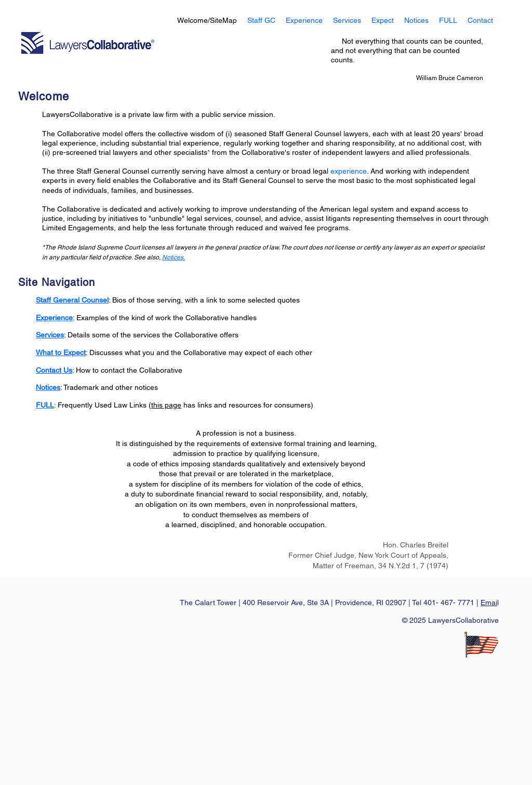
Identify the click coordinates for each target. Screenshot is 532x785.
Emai (489, 603)
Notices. (174, 257)
